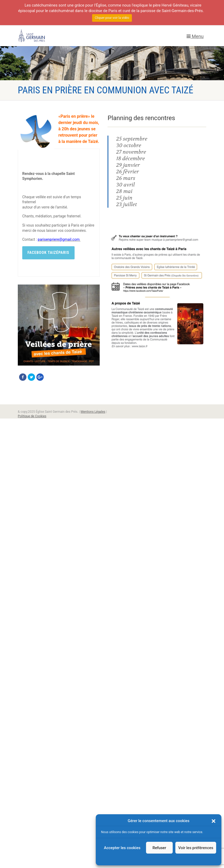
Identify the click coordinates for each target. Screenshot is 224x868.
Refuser (159, 848)
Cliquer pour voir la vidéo (112, 18)
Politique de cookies (156, 859)
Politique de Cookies (32, 416)
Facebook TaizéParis (48, 253)
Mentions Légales (93, 412)
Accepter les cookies (122, 848)
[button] (214, 821)
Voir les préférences (196, 848)
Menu (195, 36)
